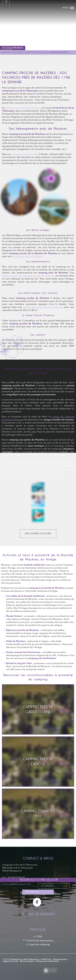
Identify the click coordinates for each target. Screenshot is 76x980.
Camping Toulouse (12, 53)
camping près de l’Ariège (25, 154)
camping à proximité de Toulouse (23, 108)
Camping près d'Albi (36, 53)
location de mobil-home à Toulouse (43, 307)
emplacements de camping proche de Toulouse (28, 276)
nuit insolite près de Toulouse (27, 256)
